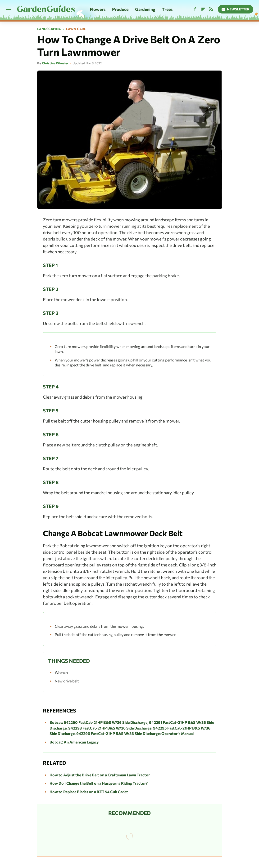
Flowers (98, 9)
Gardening (145, 9)
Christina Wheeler (55, 63)
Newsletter (236, 9)
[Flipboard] (203, 9)
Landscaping (49, 29)
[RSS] (211, 9)
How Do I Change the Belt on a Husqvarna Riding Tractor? (99, 783)
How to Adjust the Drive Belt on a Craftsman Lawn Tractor (100, 775)
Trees (167, 9)
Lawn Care (76, 29)
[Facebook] (195, 9)
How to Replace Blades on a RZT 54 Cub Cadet (89, 792)
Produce (120, 9)
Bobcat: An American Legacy (74, 742)
